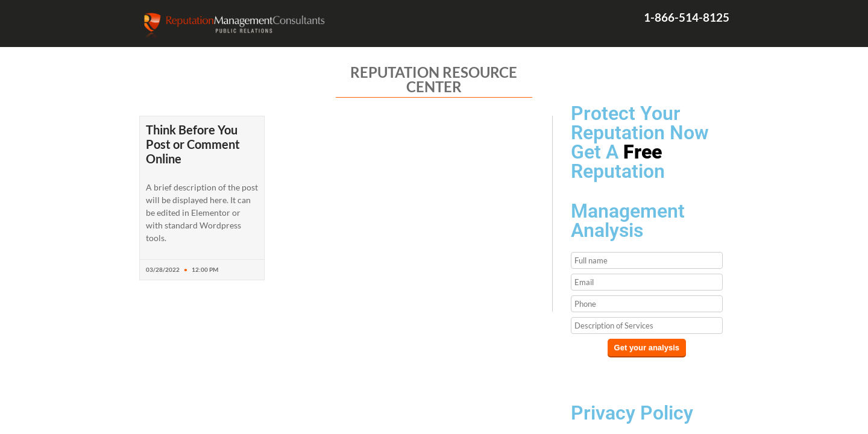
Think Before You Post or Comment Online (193, 144)
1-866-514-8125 (687, 17)
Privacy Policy (632, 413)
